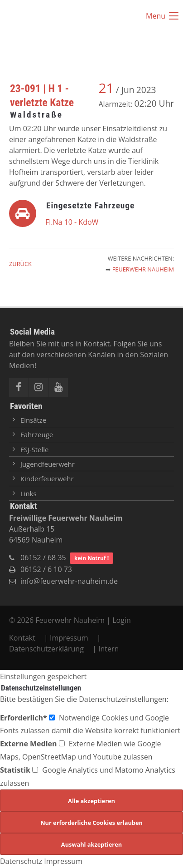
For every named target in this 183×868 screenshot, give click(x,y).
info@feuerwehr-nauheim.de (69, 581)
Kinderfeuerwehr (47, 478)
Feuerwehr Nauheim (143, 269)
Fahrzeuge (37, 434)
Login (122, 620)
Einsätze (33, 420)
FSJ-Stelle (34, 449)
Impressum (69, 638)
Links (29, 493)
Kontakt (23, 638)
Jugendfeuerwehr (48, 464)
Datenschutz (21, 861)
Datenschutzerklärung (46, 649)
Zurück (20, 264)
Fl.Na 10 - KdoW (72, 222)
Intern (108, 649)
